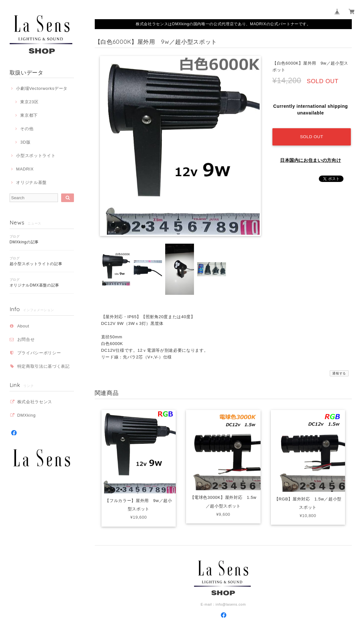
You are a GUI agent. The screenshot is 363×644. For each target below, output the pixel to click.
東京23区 (29, 102)
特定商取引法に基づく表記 (44, 366)
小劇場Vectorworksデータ (42, 88)
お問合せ (26, 339)
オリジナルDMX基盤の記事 (34, 285)
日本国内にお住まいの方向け (311, 158)
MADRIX (25, 169)
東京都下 (29, 115)
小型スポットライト (36, 156)
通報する (339, 373)
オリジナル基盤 (31, 182)
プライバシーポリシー (39, 353)
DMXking (27, 415)
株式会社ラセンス (35, 402)
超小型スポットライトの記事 (36, 264)
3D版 (25, 142)
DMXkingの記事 (24, 242)
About (23, 326)
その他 (27, 129)
